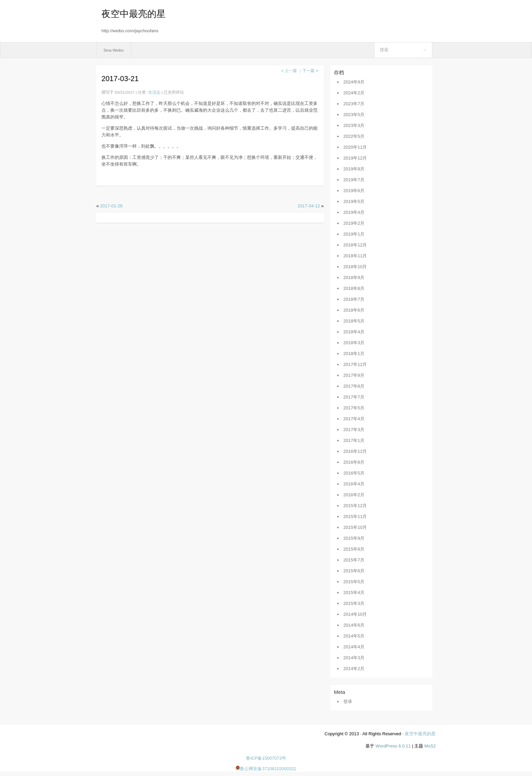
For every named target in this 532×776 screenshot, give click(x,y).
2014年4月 (354, 647)
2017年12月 (355, 364)
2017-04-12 (309, 206)
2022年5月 (354, 136)
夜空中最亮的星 (134, 14)
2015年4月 (354, 593)
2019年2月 (354, 223)
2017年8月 (354, 386)
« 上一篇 (289, 71)
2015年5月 (354, 582)
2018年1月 (354, 354)
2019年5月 (354, 201)
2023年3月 (354, 125)
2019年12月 (355, 158)
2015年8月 (354, 549)
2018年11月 (355, 256)
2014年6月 (354, 625)
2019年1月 (354, 234)
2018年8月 (354, 288)
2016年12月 (355, 451)
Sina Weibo (114, 50)
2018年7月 (354, 299)
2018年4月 (354, 332)
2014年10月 (355, 614)
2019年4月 (354, 212)
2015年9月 (354, 538)
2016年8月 (354, 462)
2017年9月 (354, 375)
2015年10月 (355, 527)
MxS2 (430, 746)
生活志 (154, 92)
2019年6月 (354, 191)
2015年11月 (355, 516)
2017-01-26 (111, 206)
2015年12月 (355, 506)
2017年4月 (354, 419)
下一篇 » (310, 71)
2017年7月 (354, 397)
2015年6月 (354, 571)
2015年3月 (354, 603)
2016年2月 (354, 495)
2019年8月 (354, 169)
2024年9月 (354, 82)
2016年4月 (354, 484)
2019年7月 (354, 180)
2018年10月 (355, 267)
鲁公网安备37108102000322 (266, 769)
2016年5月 (354, 473)
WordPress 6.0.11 (393, 746)
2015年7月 (354, 560)
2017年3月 (354, 430)
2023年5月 (354, 115)
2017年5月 (354, 408)
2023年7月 (354, 104)
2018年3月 (354, 343)
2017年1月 (354, 440)
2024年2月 (354, 93)
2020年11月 (355, 147)
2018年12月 (355, 245)
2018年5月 (354, 321)
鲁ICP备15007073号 (266, 758)
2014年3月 (354, 658)
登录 (348, 701)
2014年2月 (354, 669)
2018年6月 (354, 310)
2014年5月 (354, 636)
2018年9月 (354, 278)
